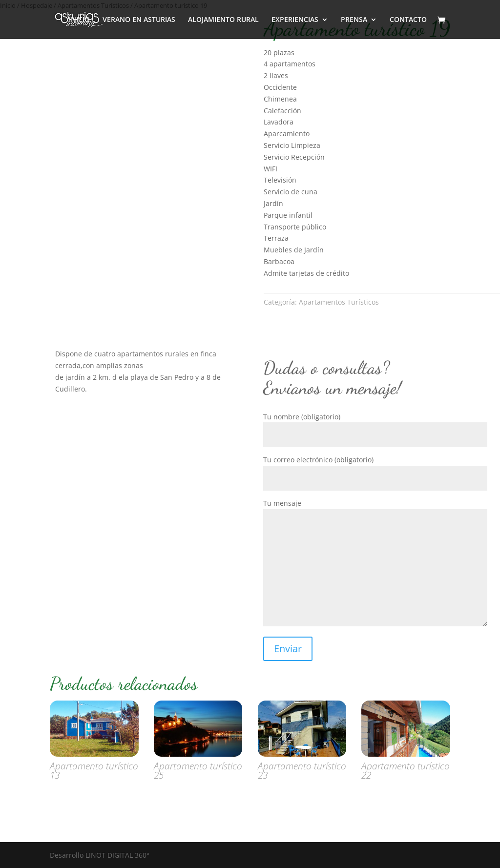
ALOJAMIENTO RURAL (223, 20)
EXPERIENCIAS (295, 20)
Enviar (288, 649)
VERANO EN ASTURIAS (139, 20)
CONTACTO (408, 20)
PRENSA (354, 20)
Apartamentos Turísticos (339, 302)
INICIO (79, 20)
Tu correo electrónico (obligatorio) (375, 469)
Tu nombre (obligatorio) (375, 426)
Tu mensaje (375, 563)
